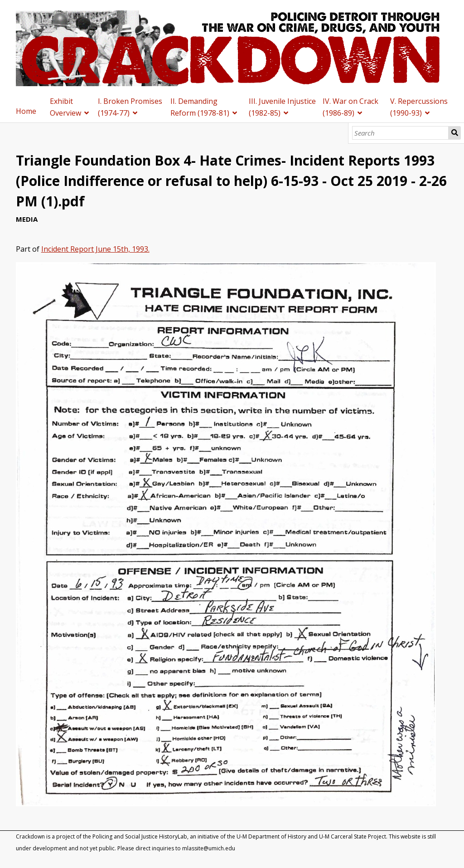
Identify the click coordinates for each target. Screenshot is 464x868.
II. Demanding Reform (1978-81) (200, 107)
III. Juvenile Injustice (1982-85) (282, 107)
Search (455, 133)
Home (26, 111)
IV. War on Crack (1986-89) (350, 107)
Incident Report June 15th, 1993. (95, 249)
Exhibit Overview (65, 107)
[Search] (400, 133)
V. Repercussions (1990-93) (419, 107)
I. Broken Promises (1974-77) (130, 107)
